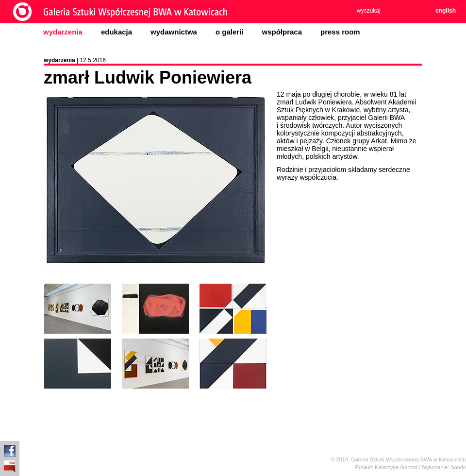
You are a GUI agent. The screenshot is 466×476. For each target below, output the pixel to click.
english (446, 11)
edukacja (116, 32)
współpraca (282, 32)
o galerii (230, 32)
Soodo (458, 467)
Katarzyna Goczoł (396, 467)
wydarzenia (63, 32)
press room (340, 32)
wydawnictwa (174, 32)
